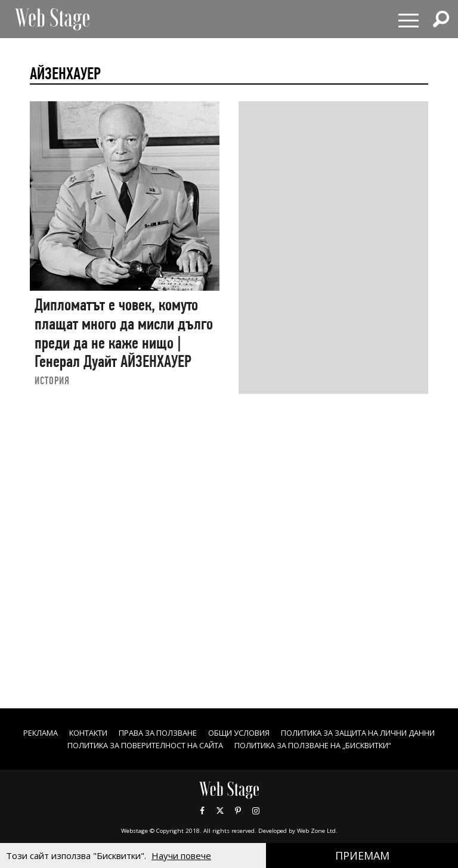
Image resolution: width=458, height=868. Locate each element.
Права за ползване (242, 732)
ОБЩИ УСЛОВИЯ (332, 732)
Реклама (110, 732)
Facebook (202, 823)
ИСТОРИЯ (52, 380)
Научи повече (181, 855)
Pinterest (238, 823)
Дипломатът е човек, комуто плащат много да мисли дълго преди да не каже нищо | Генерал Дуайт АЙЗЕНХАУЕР (124, 333)
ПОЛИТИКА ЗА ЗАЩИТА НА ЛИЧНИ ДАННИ (134, 745)
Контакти (164, 732)
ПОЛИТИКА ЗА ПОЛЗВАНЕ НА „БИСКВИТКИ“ (229, 757)
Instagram (256, 823)
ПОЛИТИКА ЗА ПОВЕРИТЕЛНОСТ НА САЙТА (323, 745)
